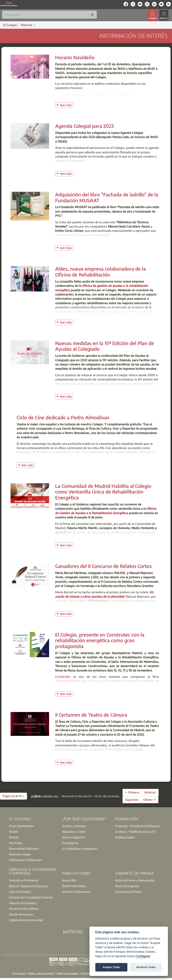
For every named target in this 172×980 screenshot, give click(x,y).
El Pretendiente (98, 601)
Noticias (14, 837)
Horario (14, 832)
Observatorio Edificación (24, 849)
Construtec (63, 677)
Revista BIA (69, 880)
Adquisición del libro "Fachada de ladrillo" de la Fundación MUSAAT (107, 197)
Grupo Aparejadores (21, 826)
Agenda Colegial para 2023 (84, 126)
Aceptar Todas (111, 967)
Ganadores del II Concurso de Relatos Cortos (103, 566)
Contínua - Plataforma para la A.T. (136, 832)
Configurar (143, 956)
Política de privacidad (41, 973)
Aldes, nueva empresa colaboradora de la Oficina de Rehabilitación (101, 272)
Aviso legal (19, 973)
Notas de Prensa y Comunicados (135, 880)
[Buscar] (49, 15)
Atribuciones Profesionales (25, 860)
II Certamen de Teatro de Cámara (91, 715)
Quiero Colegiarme (73, 837)
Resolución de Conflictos (24, 909)
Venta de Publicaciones (76, 892)
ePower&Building (68, 681)
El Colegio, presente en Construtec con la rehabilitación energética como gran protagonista (100, 640)
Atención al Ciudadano (23, 903)
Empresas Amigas (20, 854)
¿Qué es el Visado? (20, 892)
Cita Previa (15, 843)
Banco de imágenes (127, 886)
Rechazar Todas (146, 967)
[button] (13, 796)
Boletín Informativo (74, 886)
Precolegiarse (70, 843)
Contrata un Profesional (24, 880)
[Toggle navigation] (164, 15)
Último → (149, 800)
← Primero (132, 792)
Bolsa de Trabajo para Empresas (28, 886)
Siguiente (132, 800)
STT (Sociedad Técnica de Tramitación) (86, 95)
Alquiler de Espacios (21, 914)
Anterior (150, 792)
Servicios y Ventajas (74, 826)
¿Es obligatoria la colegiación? (80, 849)
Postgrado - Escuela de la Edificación (138, 826)
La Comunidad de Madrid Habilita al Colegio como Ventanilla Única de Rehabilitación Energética (103, 492)
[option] (33, 826)
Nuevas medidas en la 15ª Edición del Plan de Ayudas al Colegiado (105, 346)
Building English (125, 837)
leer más (67, 105)
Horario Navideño (75, 57)
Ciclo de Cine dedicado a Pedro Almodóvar (63, 417)
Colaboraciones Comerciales (26, 920)
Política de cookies (68, 973)
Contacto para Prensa (128, 892)
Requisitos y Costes (74, 832)
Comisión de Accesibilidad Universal (31, 897)
